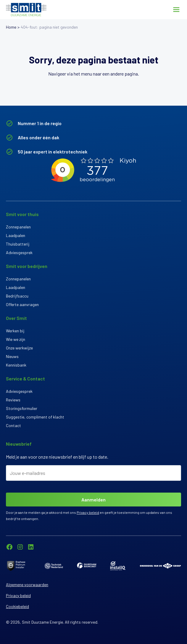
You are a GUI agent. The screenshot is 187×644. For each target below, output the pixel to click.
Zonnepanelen (18, 227)
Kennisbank (16, 365)
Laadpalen (16, 235)
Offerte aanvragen (22, 304)
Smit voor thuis (22, 214)
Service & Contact (25, 379)
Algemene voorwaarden (27, 585)
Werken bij (15, 331)
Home (11, 27)
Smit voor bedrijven (27, 266)
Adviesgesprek (19, 252)
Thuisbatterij (18, 244)
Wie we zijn (16, 339)
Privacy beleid (88, 512)
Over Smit (16, 318)
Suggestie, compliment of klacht (35, 417)
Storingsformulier (22, 408)
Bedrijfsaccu (17, 296)
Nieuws (12, 356)
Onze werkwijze (19, 348)
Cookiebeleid (17, 606)
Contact (13, 425)
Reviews (13, 400)
